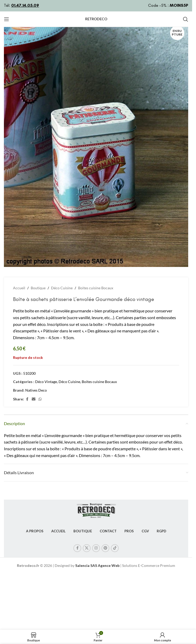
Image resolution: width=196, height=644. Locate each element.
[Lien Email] (34, 399)
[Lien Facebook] (27, 399)
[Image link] (96, 509)
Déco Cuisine (62, 288)
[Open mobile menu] (7, 19)
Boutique (38, 288)
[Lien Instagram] (96, 548)
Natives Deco (36, 390)
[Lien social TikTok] (115, 548)
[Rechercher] (186, 19)
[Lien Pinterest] (105, 548)
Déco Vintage (46, 382)
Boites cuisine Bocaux (96, 288)
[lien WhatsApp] (40, 399)
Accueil (19, 288)
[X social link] (87, 548)
